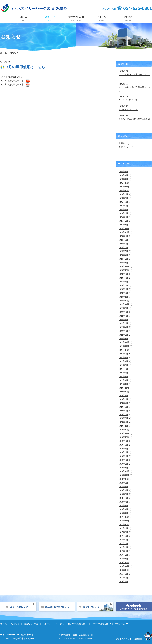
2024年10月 (124, 232)
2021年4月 (123, 373)
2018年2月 (123, 509)
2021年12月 (124, 342)
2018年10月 (124, 479)
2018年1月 (123, 513)
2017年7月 (123, 536)
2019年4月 (123, 456)
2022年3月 (123, 331)
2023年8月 (123, 274)
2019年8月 (123, 445)
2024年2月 (123, 259)
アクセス (128, 18)
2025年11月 (124, 187)
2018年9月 (123, 483)
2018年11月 (124, 475)
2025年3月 (123, 217)
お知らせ (50, 18)
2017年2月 (123, 555)
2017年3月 (123, 551)
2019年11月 (124, 434)
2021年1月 (123, 384)
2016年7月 (123, 582)
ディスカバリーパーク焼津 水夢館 (34, 8)
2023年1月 (123, 297)
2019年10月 (124, 437)
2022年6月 (123, 320)
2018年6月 (123, 494)
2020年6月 (123, 407)
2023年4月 (123, 289)
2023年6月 (123, 282)
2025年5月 (123, 210)
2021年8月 (123, 358)
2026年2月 (123, 175)
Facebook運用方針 (100, 624)
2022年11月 (124, 304)
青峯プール (124, 147)
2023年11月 (124, 267)
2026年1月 (123, 179)
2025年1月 (123, 225)
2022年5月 (123, 323)
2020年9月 (123, 396)
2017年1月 (123, 559)
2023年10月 (124, 270)
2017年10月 (124, 525)
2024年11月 (124, 229)
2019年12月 (124, 430)
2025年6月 (123, 206)
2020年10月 (124, 392)
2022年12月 (124, 301)
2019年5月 (123, 452)
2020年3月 (123, 418)
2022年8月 (123, 312)
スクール (102, 18)
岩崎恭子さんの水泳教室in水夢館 (134, 119)
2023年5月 (123, 285)
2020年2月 (123, 422)
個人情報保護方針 (77, 624)
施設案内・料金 (76, 18)
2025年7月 (123, 202)
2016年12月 (124, 563)
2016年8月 (123, 578)
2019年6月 (123, 449)
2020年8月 (123, 399)
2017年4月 (123, 547)
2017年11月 (124, 521)
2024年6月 (123, 248)
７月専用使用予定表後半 (12, 85)
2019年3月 (123, 460)
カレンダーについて (128, 100)
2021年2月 (123, 380)
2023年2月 (123, 293)
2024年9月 (123, 236)
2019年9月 (123, 441)
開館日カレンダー (95, 607)
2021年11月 (124, 346)
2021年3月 (123, 377)
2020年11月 (124, 388)
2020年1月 (123, 426)
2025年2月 (123, 221)
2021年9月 (123, 354)
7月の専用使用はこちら (26, 67)
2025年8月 (123, 198)
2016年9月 (123, 574)
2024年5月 (123, 251)
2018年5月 (123, 498)
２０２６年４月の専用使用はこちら (134, 76)
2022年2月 (123, 335)
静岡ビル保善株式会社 (83, 635)
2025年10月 (124, 191)
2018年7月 (123, 490)
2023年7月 (123, 278)
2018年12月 (124, 471)
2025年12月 (124, 183)
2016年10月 (124, 570)
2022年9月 (123, 308)
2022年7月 (123, 316)
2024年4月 (123, 255)
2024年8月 (123, 240)
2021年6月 (123, 365)
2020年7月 (123, 403)
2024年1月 (123, 263)
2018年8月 (123, 487)
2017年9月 (123, 528)
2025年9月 (123, 194)
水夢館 (122, 143)
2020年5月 (123, 411)
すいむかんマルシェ (128, 110)
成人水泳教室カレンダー (57, 607)
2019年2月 (123, 464)
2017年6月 (123, 540)
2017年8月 (123, 532)
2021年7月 (123, 361)
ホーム (24, 18)
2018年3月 (123, 506)
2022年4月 (123, 327)
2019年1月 (123, 468)
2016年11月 (124, 566)
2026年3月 (123, 172)
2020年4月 (123, 415)
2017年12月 (124, 517)
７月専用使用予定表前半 (12, 81)
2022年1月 (123, 339)
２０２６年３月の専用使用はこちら (134, 89)
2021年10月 (124, 350)
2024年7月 (123, 244)
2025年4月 (123, 213)
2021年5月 (123, 369)
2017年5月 (123, 544)
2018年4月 (123, 502)
